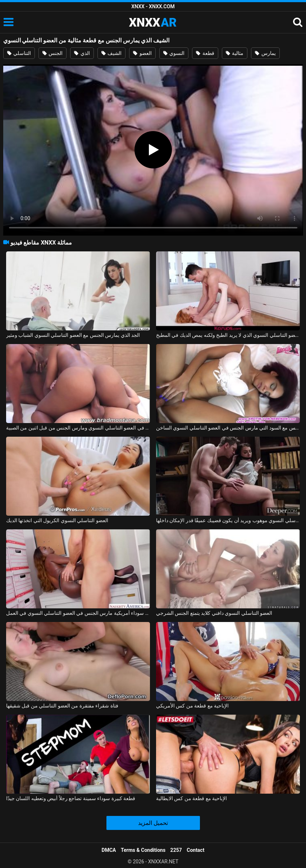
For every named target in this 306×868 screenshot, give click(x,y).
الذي (82, 53)
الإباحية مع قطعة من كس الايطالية (191, 798)
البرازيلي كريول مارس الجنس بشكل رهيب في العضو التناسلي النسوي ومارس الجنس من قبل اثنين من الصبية (78, 428)
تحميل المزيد (153, 823)
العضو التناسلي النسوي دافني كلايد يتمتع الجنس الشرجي (214, 613)
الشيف (111, 53)
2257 (176, 850)
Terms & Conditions (143, 850)
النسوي (174, 53)
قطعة (205, 53)
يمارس (265, 53)
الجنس (52, 53)
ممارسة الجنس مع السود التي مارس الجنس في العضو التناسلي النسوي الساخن (228, 428)
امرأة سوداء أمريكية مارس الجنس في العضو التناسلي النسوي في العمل (78, 613)
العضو (142, 53)
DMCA (109, 850)
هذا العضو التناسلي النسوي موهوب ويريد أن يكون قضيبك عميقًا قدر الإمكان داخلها (228, 520)
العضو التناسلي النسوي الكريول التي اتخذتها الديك (57, 520)
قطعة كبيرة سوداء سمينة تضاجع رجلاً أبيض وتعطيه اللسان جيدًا (71, 798)
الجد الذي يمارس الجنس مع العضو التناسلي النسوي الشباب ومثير (73, 335)
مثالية (235, 53)
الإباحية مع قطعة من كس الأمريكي (192, 706)
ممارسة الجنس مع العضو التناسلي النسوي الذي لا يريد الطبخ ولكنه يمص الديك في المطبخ (228, 335)
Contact (195, 850)
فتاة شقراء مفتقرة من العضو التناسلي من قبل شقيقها (62, 706)
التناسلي (19, 53)
